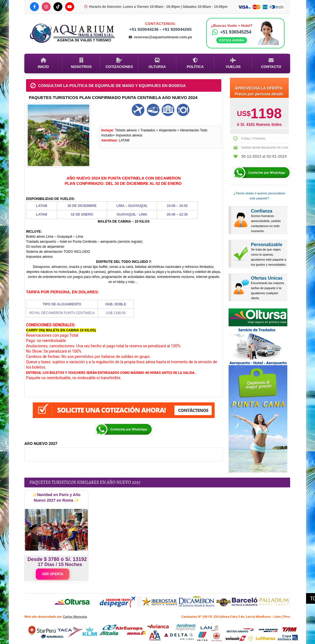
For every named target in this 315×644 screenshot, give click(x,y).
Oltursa (157, 63)
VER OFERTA (53, 574)
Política (195, 63)
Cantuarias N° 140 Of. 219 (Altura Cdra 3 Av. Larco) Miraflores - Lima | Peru (236, 617)
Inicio (43, 63)
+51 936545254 (232, 32)
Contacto (271, 63)
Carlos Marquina (75, 617)
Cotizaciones (119, 63)
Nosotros (81, 63)
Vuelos (233, 63)
